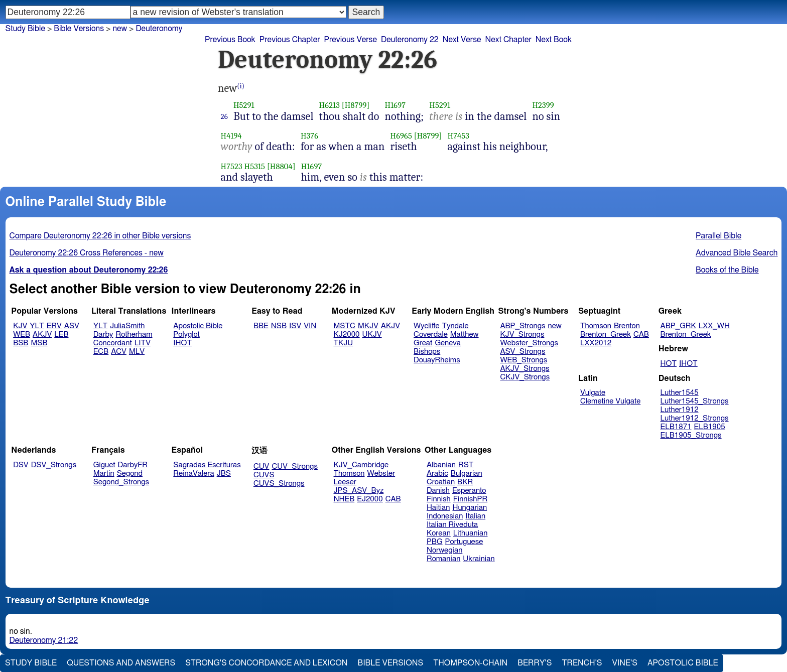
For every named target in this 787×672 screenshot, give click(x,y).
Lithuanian (471, 533)
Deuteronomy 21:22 (44, 640)
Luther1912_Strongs (695, 418)
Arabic (437, 474)
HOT (669, 364)
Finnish (439, 499)
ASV (72, 326)
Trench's (582, 663)
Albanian (441, 465)
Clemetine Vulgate (610, 401)
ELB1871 (676, 427)
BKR (465, 482)
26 (224, 116)
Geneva (448, 343)
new (555, 326)
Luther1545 (680, 393)
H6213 (330, 105)
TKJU (344, 343)
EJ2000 (370, 499)
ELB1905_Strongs (691, 435)
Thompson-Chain (470, 663)
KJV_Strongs (522, 334)
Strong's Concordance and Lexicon (266, 663)
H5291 (244, 105)
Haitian (438, 508)
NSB (279, 326)
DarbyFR (133, 465)
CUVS (264, 475)
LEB (61, 334)
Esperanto (469, 491)
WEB (22, 334)
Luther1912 (680, 410)
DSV (21, 465)
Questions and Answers (121, 663)
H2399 (543, 105)
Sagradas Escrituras (207, 465)
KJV (20, 326)
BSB (21, 343)
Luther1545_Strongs (695, 401)
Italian (475, 516)
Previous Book (230, 40)
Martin (104, 474)
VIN (310, 326)
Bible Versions (79, 29)
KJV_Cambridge (361, 465)
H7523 (232, 166)
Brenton (627, 326)
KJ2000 (347, 334)
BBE (261, 326)
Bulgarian (467, 474)
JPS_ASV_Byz (359, 491)
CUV (261, 466)
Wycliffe (426, 326)
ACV (119, 352)
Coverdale (431, 334)
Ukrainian (479, 559)
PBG (435, 542)
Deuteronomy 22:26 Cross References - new (87, 253)
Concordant (113, 343)
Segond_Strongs (121, 482)
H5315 (255, 166)
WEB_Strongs (523, 360)
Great (423, 343)
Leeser (345, 482)
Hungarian (470, 508)
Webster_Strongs (529, 343)
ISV (295, 326)
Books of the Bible (727, 270)
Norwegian (444, 550)
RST (466, 465)
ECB (101, 352)
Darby (103, 334)
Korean (439, 533)
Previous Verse (351, 40)
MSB (39, 343)
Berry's (535, 663)
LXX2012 (596, 343)
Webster (381, 474)
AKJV (42, 334)
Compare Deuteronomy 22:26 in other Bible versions (100, 236)
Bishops (427, 352)
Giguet (104, 465)
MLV (137, 352)
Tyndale (455, 326)
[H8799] (356, 105)
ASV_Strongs (522, 352)
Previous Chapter (290, 40)
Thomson (596, 326)
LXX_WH (714, 326)
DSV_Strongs (54, 465)
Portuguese (464, 542)
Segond (130, 474)
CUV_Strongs (294, 466)
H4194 (231, 136)
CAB (641, 334)
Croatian (441, 482)
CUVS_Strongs (279, 484)
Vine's (625, 663)
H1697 (396, 105)
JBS (224, 474)
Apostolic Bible (683, 663)
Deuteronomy (159, 29)
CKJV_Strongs (525, 377)
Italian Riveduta (452, 525)
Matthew (465, 334)
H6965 (401, 136)
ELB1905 (710, 427)
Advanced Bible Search (737, 253)
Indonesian (445, 516)
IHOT (182, 343)
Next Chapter (508, 40)
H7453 (459, 136)
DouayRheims (437, 360)
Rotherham (134, 334)
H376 (309, 136)
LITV (143, 343)
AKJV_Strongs (524, 369)
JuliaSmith (127, 326)
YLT (37, 326)
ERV (54, 326)
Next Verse (462, 40)
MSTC (345, 326)
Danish (438, 491)
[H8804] (281, 166)
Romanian (443, 559)
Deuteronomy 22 (410, 40)
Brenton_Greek (606, 334)
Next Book (554, 40)
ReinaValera (193, 474)
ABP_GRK (678, 326)
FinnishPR (471, 499)
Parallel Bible (718, 236)
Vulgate (593, 393)
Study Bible (25, 29)
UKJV (372, 334)
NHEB (344, 499)
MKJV (368, 326)
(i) (241, 86)
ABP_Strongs (522, 326)
